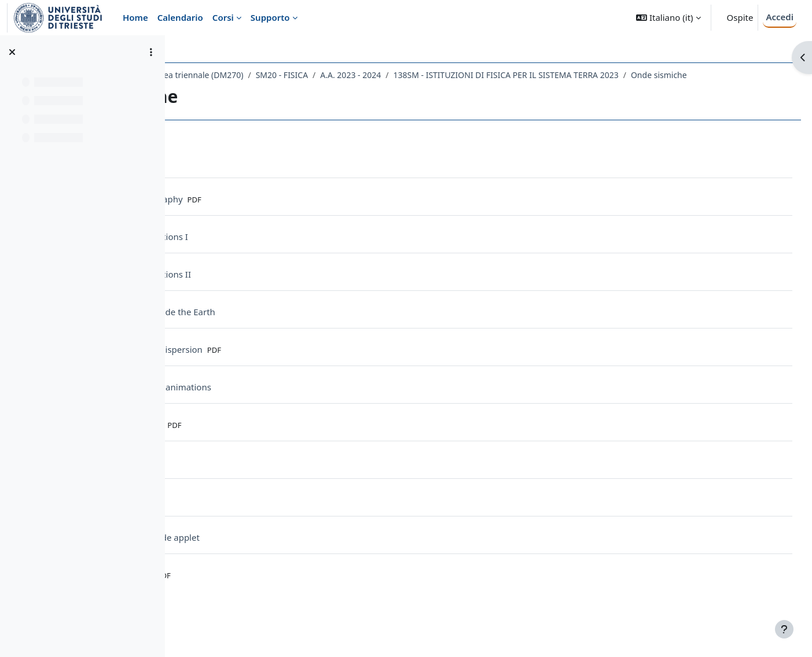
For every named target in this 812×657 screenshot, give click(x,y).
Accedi (780, 17)
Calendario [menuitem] (180, 17)
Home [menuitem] (135, 17)
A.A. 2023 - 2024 (486, 75)
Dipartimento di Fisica (229, 75)
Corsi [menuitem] (223, 17)
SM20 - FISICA (417, 75)
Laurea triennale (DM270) (331, 75)
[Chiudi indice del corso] (12, 52)
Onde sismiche (228, 90)
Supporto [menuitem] (270, 17)
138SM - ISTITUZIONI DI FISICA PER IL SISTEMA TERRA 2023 (642, 75)
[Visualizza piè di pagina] (784, 629)
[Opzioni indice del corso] (151, 52)
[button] (668, 18)
